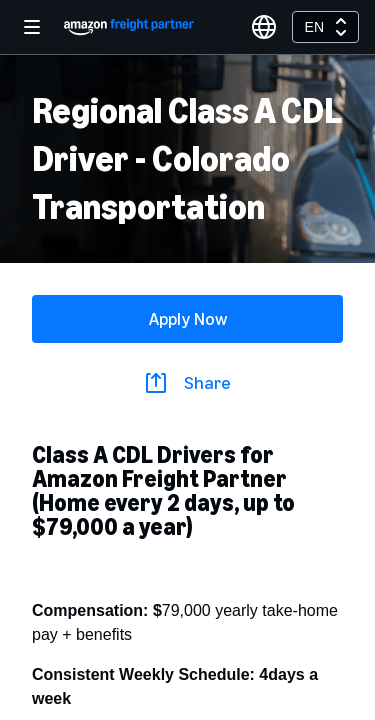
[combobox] (325, 27)
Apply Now (188, 319)
